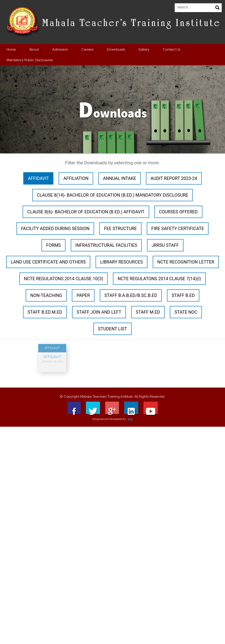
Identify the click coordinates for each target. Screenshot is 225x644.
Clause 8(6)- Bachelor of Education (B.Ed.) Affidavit (86, 212)
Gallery (144, 49)
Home (11, 49)
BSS (130, 425)
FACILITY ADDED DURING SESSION (55, 229)
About (34, 49)
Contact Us (172, 49)
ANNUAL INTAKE (120, 178)
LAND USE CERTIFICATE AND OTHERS (48, 262)
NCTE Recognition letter (186, 262)
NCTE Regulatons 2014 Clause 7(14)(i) (159, 279)
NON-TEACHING (46, 295)
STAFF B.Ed (183, 295)
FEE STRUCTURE (120, 229)
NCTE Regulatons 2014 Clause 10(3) (64, 279)
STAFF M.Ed (148, 312)
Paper (83, 295)
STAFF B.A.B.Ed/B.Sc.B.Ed (131, 295)
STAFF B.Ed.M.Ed (45, 312)
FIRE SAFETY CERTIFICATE (178, 229)
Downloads (116, 49)
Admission (60, 49)
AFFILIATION (76, 178)
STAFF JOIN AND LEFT (99, 312)
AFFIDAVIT (38, 178)
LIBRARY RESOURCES (122, 262)
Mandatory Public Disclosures (30, 60)
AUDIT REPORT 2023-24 (174, 178)
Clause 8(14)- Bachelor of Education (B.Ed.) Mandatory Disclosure (113, 195)
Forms (53, 245)
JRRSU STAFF (165, 245)
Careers (88, 49)
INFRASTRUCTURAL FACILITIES (106, 245)
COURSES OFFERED (178, 212)
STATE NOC (186, 312)
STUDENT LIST (112, 329)
